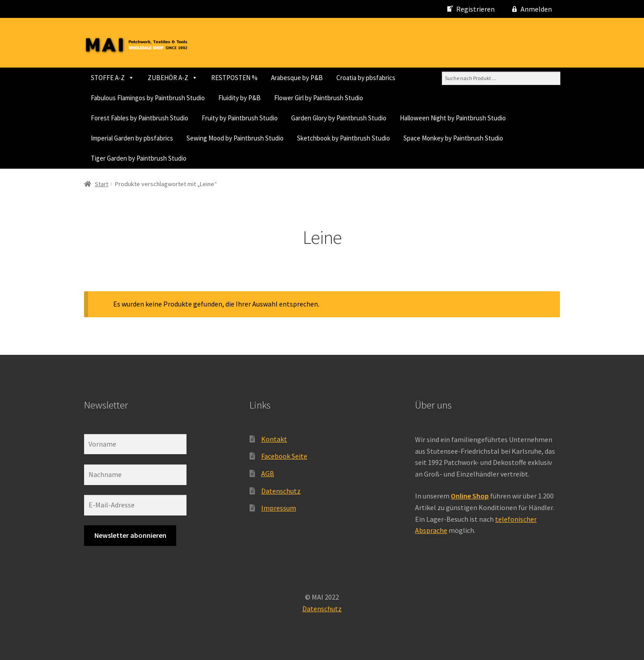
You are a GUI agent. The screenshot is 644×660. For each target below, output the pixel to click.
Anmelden (536, 9)
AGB (268, 473)
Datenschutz (281, 491)
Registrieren (475, 9)
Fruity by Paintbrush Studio (240, 118)
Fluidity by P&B (239, 98)
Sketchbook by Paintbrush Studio (343, 138)
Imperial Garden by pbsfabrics (132, 138)
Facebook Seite (284, 456)
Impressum (279, 508)
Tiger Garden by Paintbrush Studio (139, 158)
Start (102, 184)
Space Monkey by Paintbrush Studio (453, 138)
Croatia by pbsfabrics (366, 78)
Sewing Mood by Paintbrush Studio (235, 138)
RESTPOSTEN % (234, 78)
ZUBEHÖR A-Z (173, 78)
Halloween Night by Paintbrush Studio (453, 118)
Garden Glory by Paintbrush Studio (339, 118)
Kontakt (274, 439)
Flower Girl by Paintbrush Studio (319, 98)
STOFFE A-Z (112, 78)
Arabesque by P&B (297, 78)
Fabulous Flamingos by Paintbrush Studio (148, 98)
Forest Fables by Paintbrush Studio (140, 118)
